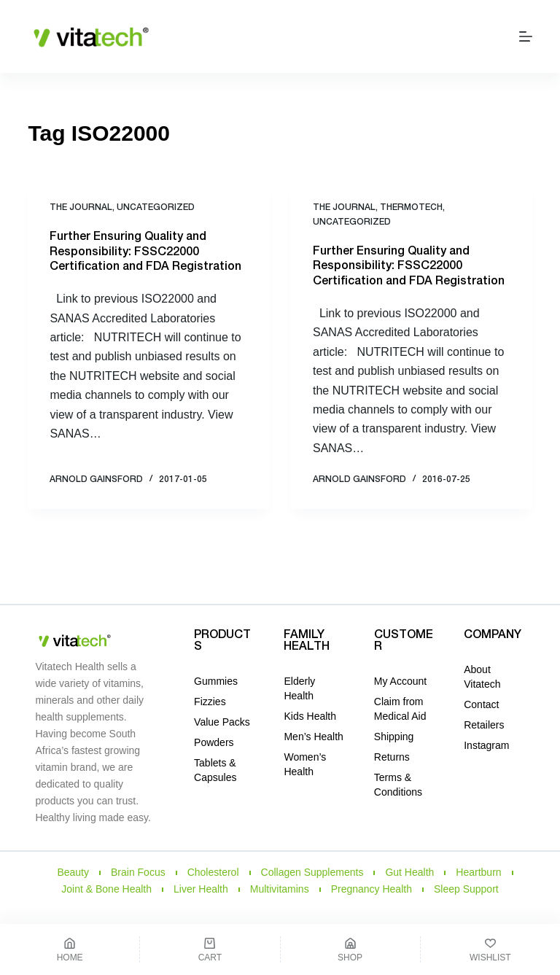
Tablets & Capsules (215, 770)
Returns (392, 757)
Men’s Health (313, 737)
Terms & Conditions (398, 785)
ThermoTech (411, 207)
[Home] (70, 949)
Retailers (484, 725)
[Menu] (526, 36)
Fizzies (210, 702)
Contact (481, 704)
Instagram (486, 745)
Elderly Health (299, 688)
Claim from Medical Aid (400, 709)
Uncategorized (156, 207)
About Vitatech (482, 677)
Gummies (216, 681)
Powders (214, 742)
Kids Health (310, 716)
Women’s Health (305, 764)
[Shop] (350, 949)
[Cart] (210, 949)
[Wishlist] (490, 949)
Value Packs (222, 722)
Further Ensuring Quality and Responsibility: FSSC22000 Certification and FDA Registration (145, 252)
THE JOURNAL (81, 207)
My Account (400, 681)
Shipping (394, 737)
